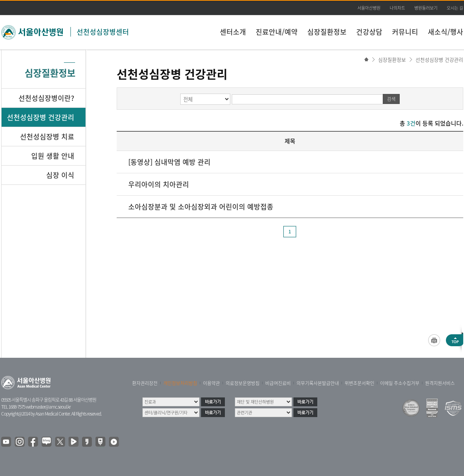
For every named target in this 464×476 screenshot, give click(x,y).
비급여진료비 (278, 383)
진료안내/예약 (277, 32)
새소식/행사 (446, 32)
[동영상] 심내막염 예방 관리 (169, 162)
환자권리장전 (145, 383)
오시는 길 (455, 8)
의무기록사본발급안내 (318, 383)
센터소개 (233, 32)
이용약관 (211, 383)
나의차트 (397, 8)
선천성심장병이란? (46, 98)
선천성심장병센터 (103, 32)
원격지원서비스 (440, 383)
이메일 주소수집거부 (400, 383)
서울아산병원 (369, 8)
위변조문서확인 (359, 383)
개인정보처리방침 (180, 383)
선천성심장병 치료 (47, 137)
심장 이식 (60, 175)
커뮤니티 (405, 32)
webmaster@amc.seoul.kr (48, 407)
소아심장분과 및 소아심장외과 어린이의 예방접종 (201, 207)
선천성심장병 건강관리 (439, 59)
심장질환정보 (327, 32)
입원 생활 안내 (53, 156)
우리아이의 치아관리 (159, 184)
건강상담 (369, 32)
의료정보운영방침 (243, 383)
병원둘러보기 (426, 8)
